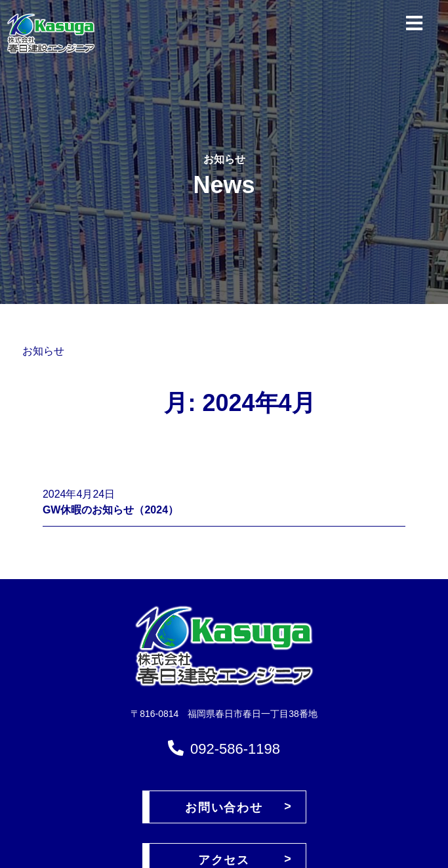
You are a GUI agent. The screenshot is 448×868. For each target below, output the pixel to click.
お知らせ (43, 351)
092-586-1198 (235, 749)
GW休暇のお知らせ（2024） (111, 510)
